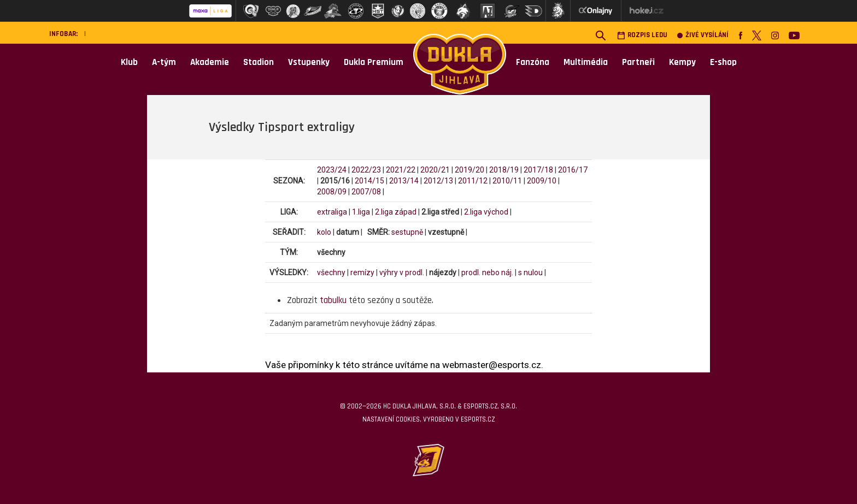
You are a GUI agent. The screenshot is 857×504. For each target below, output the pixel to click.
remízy (362, 272)
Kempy (682, 62)
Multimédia (586, 62)
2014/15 (369, 181)
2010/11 (507, 181)
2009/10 (542, 181)
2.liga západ (396, 212)
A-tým (164, 62)
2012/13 (438, 181)
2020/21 (435, 170)
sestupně (407, 232)
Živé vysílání (703, 35)
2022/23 (366, 170)
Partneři (638, 62)
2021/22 (401, 170)
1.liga (361, 212)
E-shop (723, 62)
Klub (129, 62)
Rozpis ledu (642, 35)
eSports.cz (478, 419)
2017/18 (538, 170)
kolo (324, 232)
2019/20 (469, 170)
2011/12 (473, 181)
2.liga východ (486, 212)
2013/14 (404, 181)
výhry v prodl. (402, 272)
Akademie (210, 62)
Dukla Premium (374, 62)
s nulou (530, 272)
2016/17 (573, 170)
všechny (331, 272)
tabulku (333, 300)
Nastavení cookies (391, 419)
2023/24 (332, 170)
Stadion (259, 62)
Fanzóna (533, 62)
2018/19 (504, 170)
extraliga (332, 212)
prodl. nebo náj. (487, 272)
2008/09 (332, 192)
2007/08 (366, 192)
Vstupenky (309, 62)
